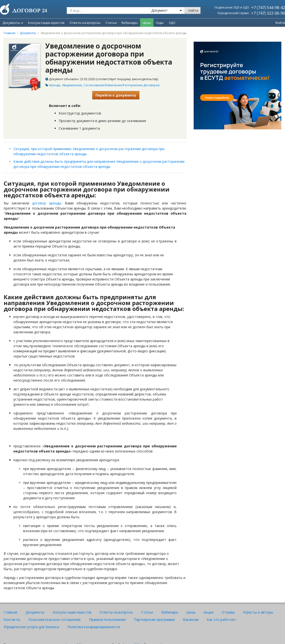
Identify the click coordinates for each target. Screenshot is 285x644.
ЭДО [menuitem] (172, 23)
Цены (191, 612)
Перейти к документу (116, 95)
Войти (280, 23)
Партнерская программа (154, 620)
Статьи (147, 612)
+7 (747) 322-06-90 (268, 13)
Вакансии (191, 620)
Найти (193, 10)
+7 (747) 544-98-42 (268, 8)
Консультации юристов (72, 612)
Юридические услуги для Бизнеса (31, 627)
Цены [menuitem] (147, 23)
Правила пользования (107, 620)
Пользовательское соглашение (54, 620)
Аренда (54, 85)
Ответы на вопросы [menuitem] (85, 23)
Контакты (12, 620)
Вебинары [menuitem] (130, 23)
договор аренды (47, 203)
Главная (9, 33)
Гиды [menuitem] (160, 23)
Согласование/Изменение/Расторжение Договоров (121, 85)
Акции (209, 612)
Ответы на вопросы (116, 612)
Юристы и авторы (258, 612)
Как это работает (222, 620)
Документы (13, 23)
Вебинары (170, 612)
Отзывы (228, 612)
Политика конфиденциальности (94, 627)
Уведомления (72, 85)
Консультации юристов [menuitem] (46, 23)
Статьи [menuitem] (111, 23)
